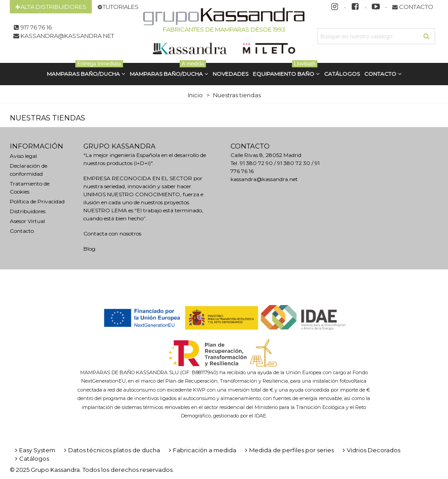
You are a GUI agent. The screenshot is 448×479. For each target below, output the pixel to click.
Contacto (380, 74)
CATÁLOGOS (342, 74)
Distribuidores (28, 211)
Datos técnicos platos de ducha (111, 450)
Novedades (230, 74)
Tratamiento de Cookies (30, 188)
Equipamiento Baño (285, 70)
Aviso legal (23, 156)
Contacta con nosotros (112, 233)
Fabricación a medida (202, 450)
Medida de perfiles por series (289, 450)
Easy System (34, 450)
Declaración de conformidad (29, 170)
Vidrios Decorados (371, 450)
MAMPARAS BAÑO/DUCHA (85, 70)
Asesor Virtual (27, 221)
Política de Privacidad (37, 201)
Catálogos (31, 458)
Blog (89, 249)
